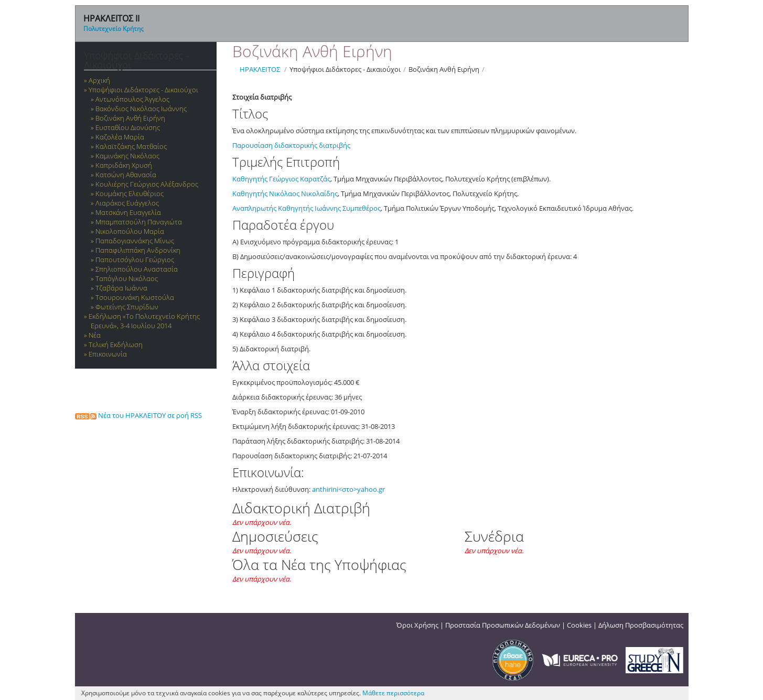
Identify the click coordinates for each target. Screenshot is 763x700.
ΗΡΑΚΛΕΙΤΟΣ (260, 69)
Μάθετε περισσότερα (393, 693)
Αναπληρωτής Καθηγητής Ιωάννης (287, 208)
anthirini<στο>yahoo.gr (348, 489)
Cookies (579, 625)
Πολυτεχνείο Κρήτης (114, 29)
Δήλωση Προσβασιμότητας (641, 625)
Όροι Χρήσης (417, 625)
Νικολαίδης (319, 193)
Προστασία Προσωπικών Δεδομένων (503, 625)
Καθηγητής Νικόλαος (267, 193)
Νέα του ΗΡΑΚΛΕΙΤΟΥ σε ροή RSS (138, 415)
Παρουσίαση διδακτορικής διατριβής (291, 145)
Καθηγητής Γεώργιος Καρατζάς (281, 179)
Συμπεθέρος (362, 208)
